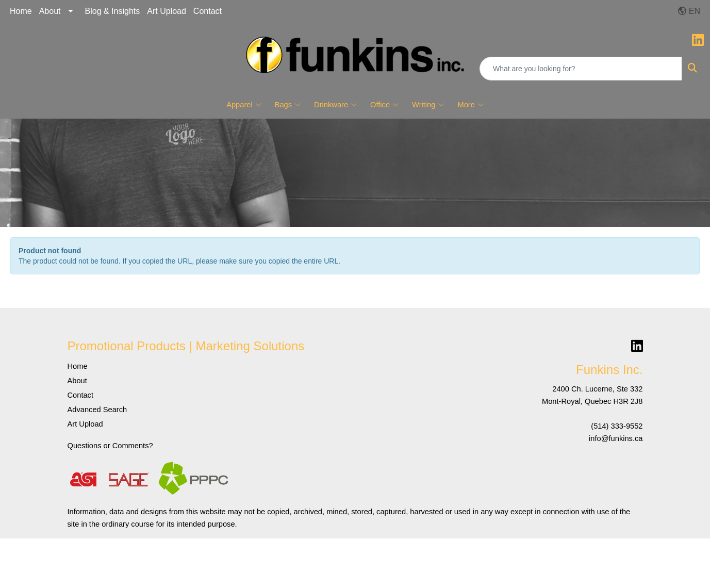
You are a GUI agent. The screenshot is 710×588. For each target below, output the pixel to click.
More (470, 105)
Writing (428, 105)
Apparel (244, 105)
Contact (208, 11)
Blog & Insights (113, 11)
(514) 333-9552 (617, 426)
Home (21, 11)
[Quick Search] (581, 69)
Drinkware (335, 105)
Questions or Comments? (110, 446)
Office (384, 105)
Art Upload (167, 11)
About (50, 11)
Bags (288, 105)
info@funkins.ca (616, 438)
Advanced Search (97, 410)
